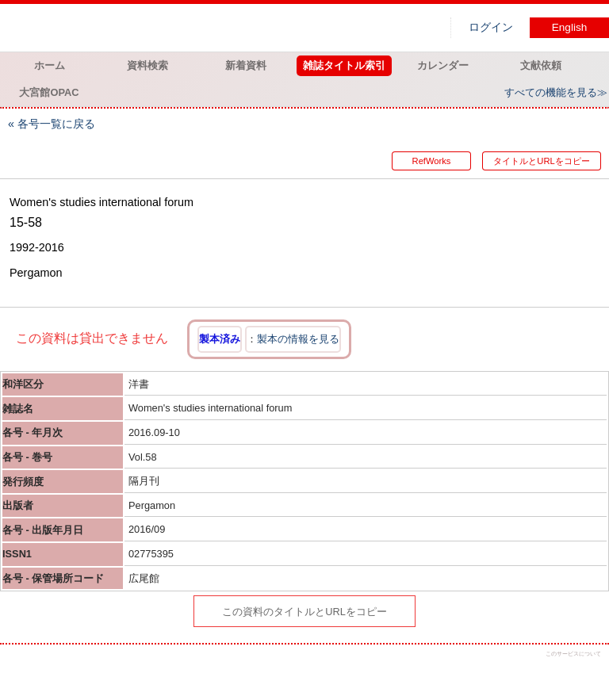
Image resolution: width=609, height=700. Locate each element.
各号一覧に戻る (56, 124)
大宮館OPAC (49, 92)
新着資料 (246, 65)
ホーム (50, 65)
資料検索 (147, 65)
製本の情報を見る (298, 339)
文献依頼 (541, 65)
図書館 (167, 28)
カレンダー (443, 65)
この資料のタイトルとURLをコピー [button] (304, 612)
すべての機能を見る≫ (556, 92)
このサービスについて (573, 654)
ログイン (491, 27)
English (570, 27)
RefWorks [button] (432, 161)
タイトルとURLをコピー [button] (541, 161)
